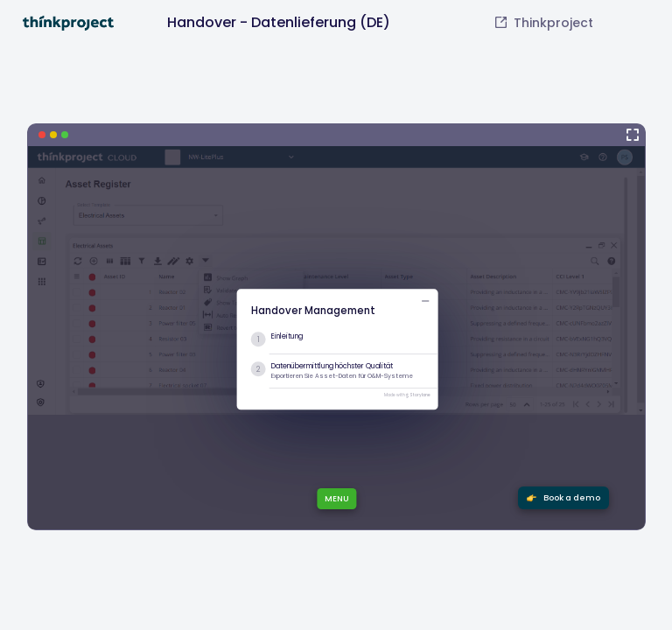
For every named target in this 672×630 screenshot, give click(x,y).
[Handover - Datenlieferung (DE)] (336, 327)
